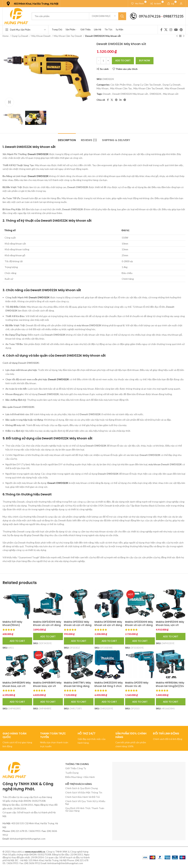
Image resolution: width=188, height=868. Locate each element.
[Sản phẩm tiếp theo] (184, 36)
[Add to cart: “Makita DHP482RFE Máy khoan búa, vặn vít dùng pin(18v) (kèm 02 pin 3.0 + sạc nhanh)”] (17, 702)
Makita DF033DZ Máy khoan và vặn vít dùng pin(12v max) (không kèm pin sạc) (78, 627)
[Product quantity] (103, 61)
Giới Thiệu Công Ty (76, 768)
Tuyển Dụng (72, 773)
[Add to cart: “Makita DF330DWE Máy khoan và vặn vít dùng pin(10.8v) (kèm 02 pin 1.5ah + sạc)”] (109, 641)
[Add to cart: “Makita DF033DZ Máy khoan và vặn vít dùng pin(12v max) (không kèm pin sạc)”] (79, 641)
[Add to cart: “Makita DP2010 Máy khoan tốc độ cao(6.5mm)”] (140, 702)
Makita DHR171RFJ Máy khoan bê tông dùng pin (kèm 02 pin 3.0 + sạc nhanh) (77, 688)
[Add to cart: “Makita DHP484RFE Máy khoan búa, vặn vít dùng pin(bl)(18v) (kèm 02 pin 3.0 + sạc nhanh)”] (48, 702)
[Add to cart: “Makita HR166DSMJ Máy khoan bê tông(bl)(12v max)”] (171, 702)
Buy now (145, 60)
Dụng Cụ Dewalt (20, 36)
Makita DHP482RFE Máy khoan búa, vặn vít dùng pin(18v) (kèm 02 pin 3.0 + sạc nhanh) (17, 688)
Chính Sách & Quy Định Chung (82, 788)
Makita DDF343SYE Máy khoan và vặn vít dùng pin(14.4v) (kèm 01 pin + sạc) (48, 627)
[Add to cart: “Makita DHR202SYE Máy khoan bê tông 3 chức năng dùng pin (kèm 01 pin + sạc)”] (109, 702)
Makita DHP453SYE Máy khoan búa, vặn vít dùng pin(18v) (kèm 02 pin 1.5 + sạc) (170, 627)
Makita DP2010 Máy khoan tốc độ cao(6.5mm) (137, 686)
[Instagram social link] (171, 30)
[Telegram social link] (125, 100)
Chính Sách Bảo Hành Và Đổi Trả (82, 797)
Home (6, 36)
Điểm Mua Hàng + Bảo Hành (80, 777)
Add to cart (123, 60)
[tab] (67, 138)
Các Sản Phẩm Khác (121, 85)
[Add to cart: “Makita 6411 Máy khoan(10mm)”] (17, 641)
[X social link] (166, 30)
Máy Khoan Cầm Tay (121, 88)
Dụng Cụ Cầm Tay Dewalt (147, 85)
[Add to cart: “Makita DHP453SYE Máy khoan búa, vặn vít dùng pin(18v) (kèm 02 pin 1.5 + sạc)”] (171, 636)
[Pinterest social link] (181, 30)
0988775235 (173, 16)
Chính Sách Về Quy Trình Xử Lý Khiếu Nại (85, 802)
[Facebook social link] (161, 30)
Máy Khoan (102, 88)
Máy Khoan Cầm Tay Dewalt (68, 36)
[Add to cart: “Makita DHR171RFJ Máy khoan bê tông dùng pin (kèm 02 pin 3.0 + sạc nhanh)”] (79, 702)
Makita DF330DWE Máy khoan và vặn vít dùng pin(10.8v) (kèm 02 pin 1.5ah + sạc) (108, 627)
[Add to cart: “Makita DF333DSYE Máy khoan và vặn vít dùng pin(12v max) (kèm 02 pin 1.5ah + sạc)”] (140, 641)
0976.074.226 (150, 16)
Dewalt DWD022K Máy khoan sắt (130, 94)
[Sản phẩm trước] (177, 36)
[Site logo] (16, 16)
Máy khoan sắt (171, 94)
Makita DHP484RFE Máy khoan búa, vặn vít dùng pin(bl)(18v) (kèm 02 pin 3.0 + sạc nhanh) (48, 688)
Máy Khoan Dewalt (41, 36)
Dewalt (107, 94)
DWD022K (156, 94)
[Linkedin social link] (121, 100)
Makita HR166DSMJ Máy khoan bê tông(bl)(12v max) (170, 686)
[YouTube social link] (176, 30)
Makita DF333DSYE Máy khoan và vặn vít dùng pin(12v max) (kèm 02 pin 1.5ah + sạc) (139, 627)
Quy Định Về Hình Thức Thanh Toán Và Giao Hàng (85, 809)
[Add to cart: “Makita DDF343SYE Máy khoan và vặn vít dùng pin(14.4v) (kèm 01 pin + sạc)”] (48, 636)
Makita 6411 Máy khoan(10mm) (12, 624)
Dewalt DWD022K (38, 154)
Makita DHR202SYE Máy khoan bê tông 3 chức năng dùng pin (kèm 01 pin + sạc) (109, 688)
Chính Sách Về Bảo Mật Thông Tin (84, 792)
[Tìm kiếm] (79, 16)
